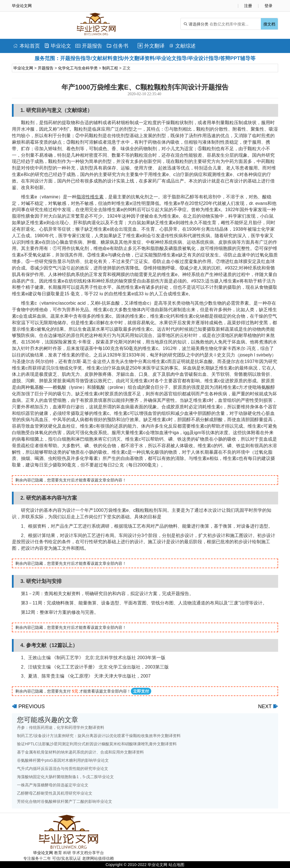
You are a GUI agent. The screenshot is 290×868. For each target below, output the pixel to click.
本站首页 (26, 46)
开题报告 (89, 46)
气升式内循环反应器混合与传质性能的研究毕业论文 (63, 769)
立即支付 (141, 691)
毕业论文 (58, 46)
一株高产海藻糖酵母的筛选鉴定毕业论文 (53, 785)
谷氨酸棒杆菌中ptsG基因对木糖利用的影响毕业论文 (63, 760)
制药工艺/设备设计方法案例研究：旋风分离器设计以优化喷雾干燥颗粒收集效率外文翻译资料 (99, 736)
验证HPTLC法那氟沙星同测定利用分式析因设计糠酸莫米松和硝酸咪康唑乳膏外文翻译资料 (97, 744)
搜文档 (269, 24)
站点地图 (176, 865)
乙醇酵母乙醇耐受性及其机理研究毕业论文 (55, 793)
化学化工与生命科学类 (78, 68)
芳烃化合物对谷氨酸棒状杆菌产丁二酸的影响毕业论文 (65, 801)
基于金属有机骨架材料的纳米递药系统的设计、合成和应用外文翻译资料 (80, 752)
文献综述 (182, 46)
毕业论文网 (23, 68)
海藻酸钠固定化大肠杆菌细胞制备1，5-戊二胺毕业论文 (65, 777)
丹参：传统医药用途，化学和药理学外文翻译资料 (61, 727)
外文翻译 (151, 46)
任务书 (117, 46)
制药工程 (110, 68)
